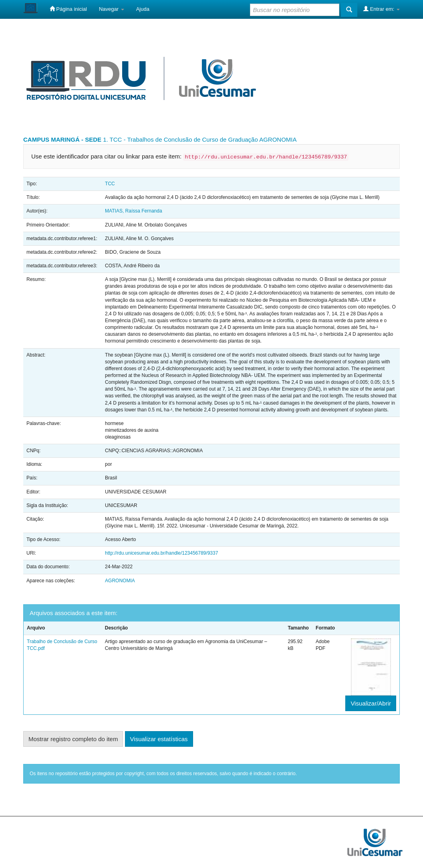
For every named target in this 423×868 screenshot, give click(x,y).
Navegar (112, 9)
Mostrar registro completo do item (73, 739)
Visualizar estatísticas (159, 739)
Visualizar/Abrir (371, 703)
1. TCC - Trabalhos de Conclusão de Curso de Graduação (180, 139)
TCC (110, 184)
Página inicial (68, 9)
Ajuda (143, 9)
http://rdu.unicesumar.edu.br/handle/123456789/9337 (161, 553)
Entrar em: (382, 9)
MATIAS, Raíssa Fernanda (134, 211)
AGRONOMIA (278, 139)
